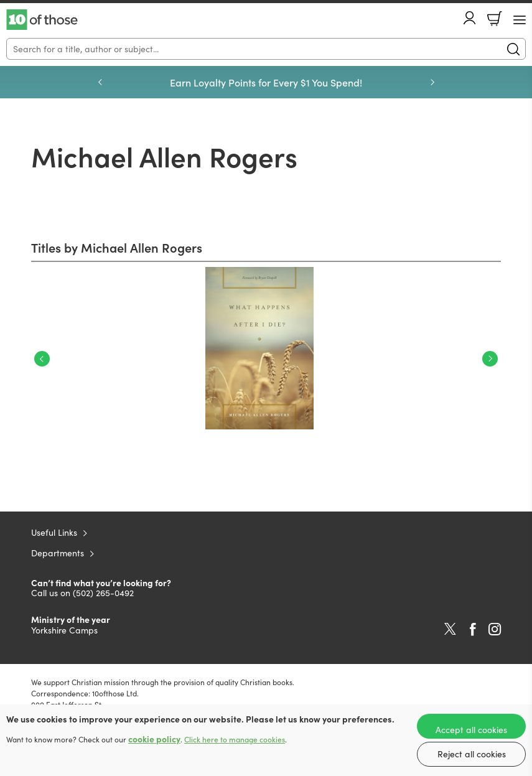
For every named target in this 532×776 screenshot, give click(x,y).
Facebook (473, 629)
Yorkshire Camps (64, 630)
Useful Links (54, 532)
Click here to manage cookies (235, 739)
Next (490, 359)
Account (470, 18)
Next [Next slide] (432, 82)
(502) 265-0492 (103, 593)
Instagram (495, 629)
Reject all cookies (472, 754)
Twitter (450, 629)
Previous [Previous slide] (100, 82)
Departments (58, 553)
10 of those (42, 20)
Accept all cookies (471, 730)
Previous (42, 359)
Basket (495, 19)
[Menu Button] (520, 20)
